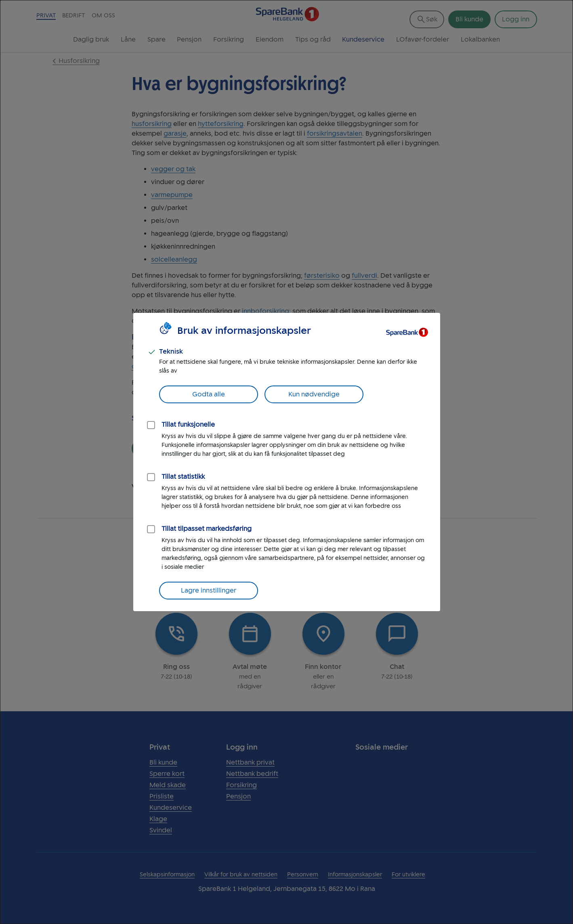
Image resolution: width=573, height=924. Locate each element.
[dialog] (286, 462)
